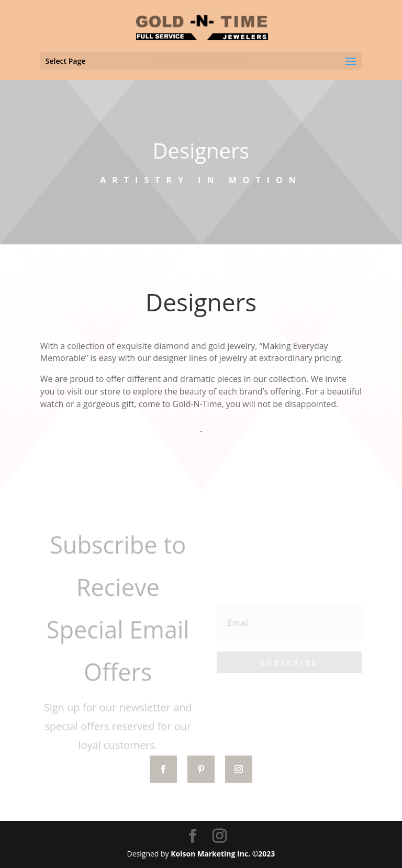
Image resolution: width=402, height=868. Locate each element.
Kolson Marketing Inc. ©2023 (223, 854)
